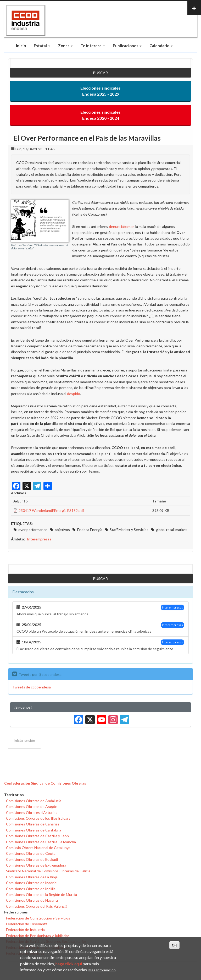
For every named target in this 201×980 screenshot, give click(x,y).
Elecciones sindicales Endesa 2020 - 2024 (100, 115)
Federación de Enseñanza (27, 924)
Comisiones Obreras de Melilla (31, 889)
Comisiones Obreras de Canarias (33, 824)
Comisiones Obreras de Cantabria (34, 830)
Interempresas (39, 539)
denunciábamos (122, 226)
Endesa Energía (90, 530)
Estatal (42, 46)
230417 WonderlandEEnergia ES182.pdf (51, 510)
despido (74, 394)
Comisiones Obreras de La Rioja (32, 877)
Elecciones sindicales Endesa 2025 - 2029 (100, 91)
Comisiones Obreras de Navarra (32, 900)
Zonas (65, 46)
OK (174, 945)
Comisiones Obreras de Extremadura (36, 865)
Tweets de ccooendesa (32, 687)
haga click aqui (69, 964)
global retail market (171, 530)
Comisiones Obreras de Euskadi (32, 859)
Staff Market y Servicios (129, 530)
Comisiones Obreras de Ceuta (31, 853)
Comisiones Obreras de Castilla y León (37, 836)
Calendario (161, 46)
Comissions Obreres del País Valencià (37, 906)
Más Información (102, 970)
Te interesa (93, 46)
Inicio (21, 46)
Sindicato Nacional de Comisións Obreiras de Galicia (48, 871)
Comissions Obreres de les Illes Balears (38, 818)
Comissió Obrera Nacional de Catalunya (38, 848)
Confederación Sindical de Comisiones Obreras (45, 783)
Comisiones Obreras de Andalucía (34, 801)
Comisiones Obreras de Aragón (32, 806)
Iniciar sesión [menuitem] (24, 740)
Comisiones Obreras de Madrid (31, 883)
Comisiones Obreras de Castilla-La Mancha (41, 842)
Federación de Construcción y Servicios (38, 918)
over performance (33, 530)
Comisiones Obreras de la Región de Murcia (41, 894)
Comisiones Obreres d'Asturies (32, 812)
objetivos (62, 530)
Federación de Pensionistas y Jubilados (38, 936)
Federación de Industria (25, 930)
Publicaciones (127, 46)
